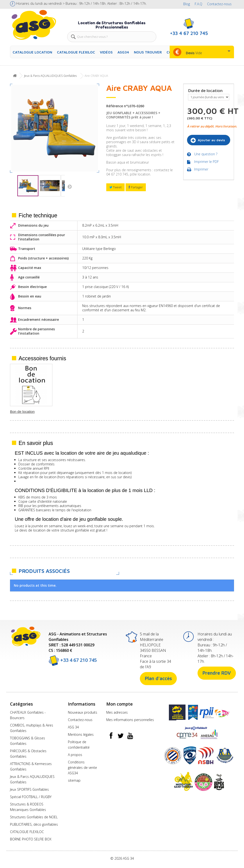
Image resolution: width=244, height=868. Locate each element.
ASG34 (123, 52)
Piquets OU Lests (71, 412)
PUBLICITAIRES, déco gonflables (34, 824)
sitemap (74, 780)
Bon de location (164, 412)
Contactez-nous (219, 4)
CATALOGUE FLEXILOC (76, 52)
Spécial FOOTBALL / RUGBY (31, 797)
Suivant (68, 186)
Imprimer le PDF (206, 162)
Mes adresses (117, 712)
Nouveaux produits (83, 712)
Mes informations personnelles (130, 720)
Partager (136, 187)
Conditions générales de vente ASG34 (82, 768)
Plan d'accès (158, 678)
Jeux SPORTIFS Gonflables (29, 789)
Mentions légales (81, 734)
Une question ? (206, 155)
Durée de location (206, 91)
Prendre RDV (217, 673)
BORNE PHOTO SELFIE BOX (31, 839)
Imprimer (201, 170)
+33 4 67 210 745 (73, 660)
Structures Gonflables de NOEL (34, 817)
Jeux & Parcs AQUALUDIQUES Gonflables (50, 76)
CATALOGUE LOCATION (32, 52)
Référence (115, 106)
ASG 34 (73, 727)
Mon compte (119, 704)
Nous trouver (148, 52)
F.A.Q (198, 4)
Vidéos (106, 52)
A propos (75, 755)
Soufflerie (112, 412)
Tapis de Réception (25, 412)
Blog (187, 4)
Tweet (115, 187)
